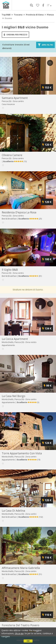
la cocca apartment (15, 339)
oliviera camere (12, 155)
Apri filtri (45, 45)
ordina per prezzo (15, 35)
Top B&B (6, 15)
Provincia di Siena (35, 15)
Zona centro (18, 101)
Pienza (50, 15)
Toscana (18, 15)
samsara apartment (15, 98)
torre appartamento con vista (22, 453)
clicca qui (19, 633)
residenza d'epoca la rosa (19, 212)
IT (49, 5)
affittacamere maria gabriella (21, 568)
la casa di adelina (13, 511)
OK (28, 641)
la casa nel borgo (14, 396)
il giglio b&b (10, 270)
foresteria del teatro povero (21, 625)
